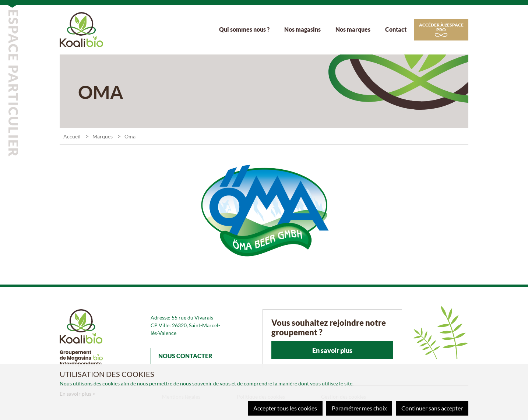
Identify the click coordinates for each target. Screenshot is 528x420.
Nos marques (353, 30)
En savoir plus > (78, 394)
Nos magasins (302, 30)
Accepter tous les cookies (285, 408)
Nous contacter (185, 357)
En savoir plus (332, 351)
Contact (396, 30)
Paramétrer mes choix (359, 408)
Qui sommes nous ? (244, 30)
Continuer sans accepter (432, 408)
